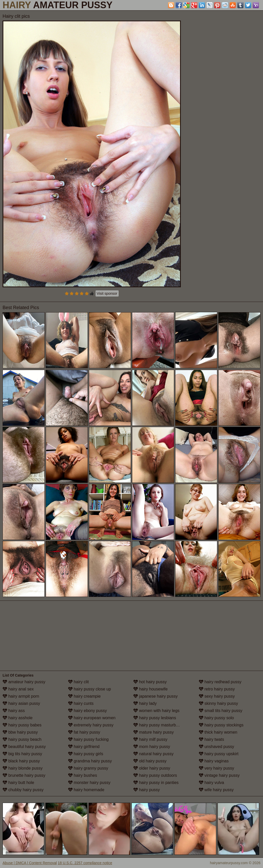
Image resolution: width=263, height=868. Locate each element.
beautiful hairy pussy (24, 747)
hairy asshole (18, 718)
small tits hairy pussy (221, 711)
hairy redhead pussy (220, 682)
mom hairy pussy (152, 747)
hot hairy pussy (150, 682)
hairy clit (78, 682)
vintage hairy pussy (219, 775)
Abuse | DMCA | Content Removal (30, 863)
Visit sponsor (107, 293)
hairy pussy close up (90, 689)
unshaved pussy (217, 747)
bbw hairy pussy (20, 732)
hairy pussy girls (86, 754)
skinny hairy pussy (218, 703)
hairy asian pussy (21, 703)
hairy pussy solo (216, 718)
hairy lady (145, 703)
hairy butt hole (18, 783)
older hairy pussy (152, 768)
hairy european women (92, 718)
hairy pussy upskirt (219, 754)
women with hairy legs (156, 711)
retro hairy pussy (217, 689)
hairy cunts (81, 703)
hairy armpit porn (21, 696)
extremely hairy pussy (91, 725)
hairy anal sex (18, 689)
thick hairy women (218, 732)
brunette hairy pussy (24, 775)
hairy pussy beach (22, 739)
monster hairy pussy (89, 783)
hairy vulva (212, 783)
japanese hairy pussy (156, 696)
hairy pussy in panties (156, 783)
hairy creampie (84, 696)
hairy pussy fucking (88, 739)
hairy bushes (83, 775)
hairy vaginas (214, 761)
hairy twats (212, 739)
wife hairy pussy (216, 790)
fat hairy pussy (84, 732)
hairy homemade (86, 790)
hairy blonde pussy (23, 768)
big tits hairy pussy (22, 754)
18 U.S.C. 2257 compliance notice (85, 863)
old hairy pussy (150, 761)
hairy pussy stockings (221, 725)
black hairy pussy (21, 761)
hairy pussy (147, 790)
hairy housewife (151, 689)
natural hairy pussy (153, 754)
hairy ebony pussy (87, 711)
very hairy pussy (217, 768)
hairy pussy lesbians (155, 718)
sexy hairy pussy (217, 696)
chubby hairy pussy (23, 790)
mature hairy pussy (154, 732)
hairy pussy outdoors (155, 775)
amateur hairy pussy (24, 682)
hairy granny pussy (88, 768)
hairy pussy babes (22, 725)
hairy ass (14, 711)
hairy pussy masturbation (159, 725)
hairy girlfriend (84, 747)
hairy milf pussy (150, 739)
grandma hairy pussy (90, 761)
